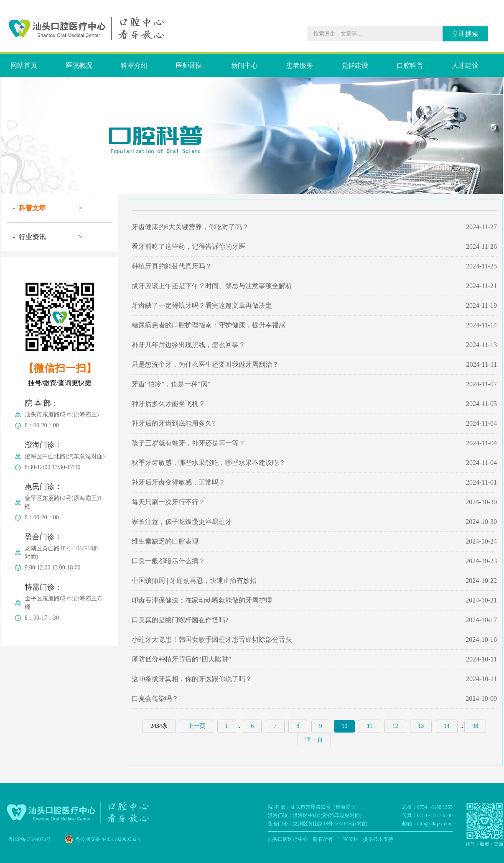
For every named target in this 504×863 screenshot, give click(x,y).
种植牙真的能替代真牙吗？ (172, 266)
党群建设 (355, 65)
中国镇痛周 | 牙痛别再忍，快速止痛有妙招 (194, 581)
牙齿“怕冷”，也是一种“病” (171, 384)
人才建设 (465, 65)
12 (395, 726)
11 (370, 726)
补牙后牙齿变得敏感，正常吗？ (178, 482)
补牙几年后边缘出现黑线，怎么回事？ (188, 345)
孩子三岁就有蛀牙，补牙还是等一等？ (188, 443)
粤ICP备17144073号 (29, 839)
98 (475, 726)
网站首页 (24, 65)
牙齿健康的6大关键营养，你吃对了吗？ (190, 227)
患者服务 (300, 65)
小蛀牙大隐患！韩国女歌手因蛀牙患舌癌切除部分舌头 (212, 640)
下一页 (314, 739)
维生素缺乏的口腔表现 (165, 541)
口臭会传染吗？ (155, 698)
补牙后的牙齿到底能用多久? (173, 423)
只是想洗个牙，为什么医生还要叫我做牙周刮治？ (205, 364)
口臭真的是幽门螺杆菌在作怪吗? (180, 620)
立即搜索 (465, 34)
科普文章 (32, 208)
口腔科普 (410, 65)
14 (447, 726)
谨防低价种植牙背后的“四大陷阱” (181, 659)
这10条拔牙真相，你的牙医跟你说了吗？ (192, 679)
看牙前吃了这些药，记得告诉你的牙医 (188, 246)
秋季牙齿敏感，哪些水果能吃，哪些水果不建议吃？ (209, 463)
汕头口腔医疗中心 (288, 839)
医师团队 (189, 65)
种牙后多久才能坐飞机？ (168, 404)
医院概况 (79, 65)
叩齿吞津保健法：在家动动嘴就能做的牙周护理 (202, 600)
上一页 (196, 726)
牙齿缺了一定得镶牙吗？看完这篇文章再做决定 (202, 305)
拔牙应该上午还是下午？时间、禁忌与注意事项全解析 (212, 286)
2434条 (159, 726)
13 (421, 726)
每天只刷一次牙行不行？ (168, 502)
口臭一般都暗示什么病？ (168, 561)
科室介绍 (134, 65)
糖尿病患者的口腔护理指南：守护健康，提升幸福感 (209, 325)
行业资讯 (32, 237)
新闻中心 (244, 65)
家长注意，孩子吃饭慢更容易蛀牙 (182, 522)
